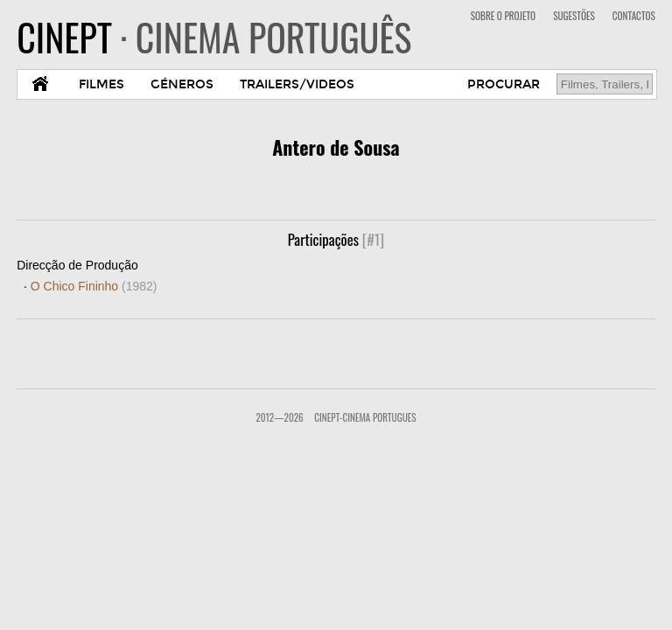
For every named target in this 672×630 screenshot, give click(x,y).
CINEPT (214, 37)
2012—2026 (279, 417)
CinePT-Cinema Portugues (365, 417)
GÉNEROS (182, 84)
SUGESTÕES (574, 16)
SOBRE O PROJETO (503, 16)
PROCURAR (504, 84)
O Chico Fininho (94, 286)
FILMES (101, 84)
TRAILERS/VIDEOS (297, 84)
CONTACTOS (634, 16)
